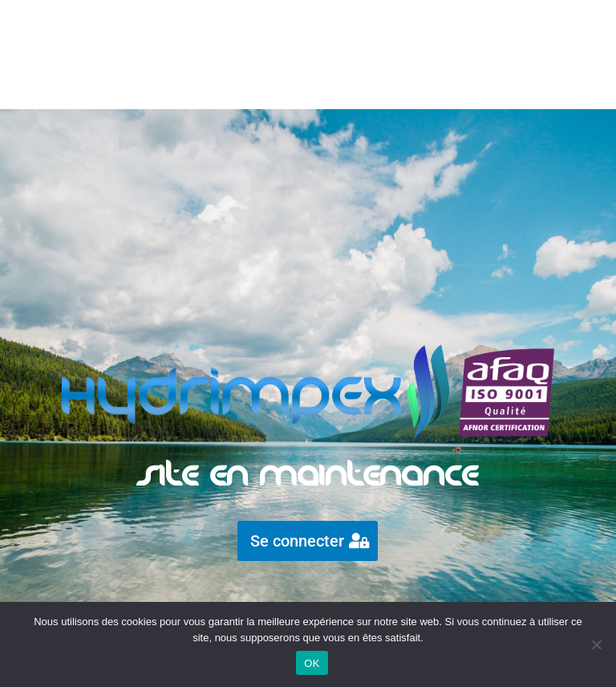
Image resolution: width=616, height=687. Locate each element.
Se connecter (297, 541)
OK (312, 663)
